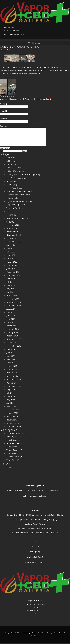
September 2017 (14, 346)
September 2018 (14, 306)
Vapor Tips (11, 460)
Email (2, 111)
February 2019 (13, 299)
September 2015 (14, 427)
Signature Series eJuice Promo (20, 201)
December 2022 (14, 232)
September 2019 (14, 275)
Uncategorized (13, 443)
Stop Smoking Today (16, 205)
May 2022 (11, 255)
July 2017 (11, 353)
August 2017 (12, 349)
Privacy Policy (13, 198)
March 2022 (12, 262)
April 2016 (11, 403)
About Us (11, 158)
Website (4, 119)
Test (8, 211)
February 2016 (13, 410)
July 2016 (11, 393)
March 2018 (12, 326)
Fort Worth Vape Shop (16, 178)
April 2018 (11, 322)
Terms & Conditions (15, 208)
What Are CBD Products (17, 218)
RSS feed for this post (53, 70)
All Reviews (11, 161)
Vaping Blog (12, 447)
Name (3, 104)
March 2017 (12, 366)
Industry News (13, 437)
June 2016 (11, 396)
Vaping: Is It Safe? (35, 557)
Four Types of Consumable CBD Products (35, 528)
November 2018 (14, 302)
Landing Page (13, 185)
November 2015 (14, 420)
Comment (4, 126)
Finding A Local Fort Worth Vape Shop (24, 175)
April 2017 (11, 363)
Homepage (11, 181)
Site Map (41, 633)
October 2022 (13, 238)
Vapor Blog (11, 215)
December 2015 (14, 416)
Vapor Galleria (13, 453)
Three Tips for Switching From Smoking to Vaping (35, 519)
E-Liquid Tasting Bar (16, 171)
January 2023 (12, 228)
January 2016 (12, 413)
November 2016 (14, 380)
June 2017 (11, 356)
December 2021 (14, 272)
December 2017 (14, 336)
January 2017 (12, 373)
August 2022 (12, 245)
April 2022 (11, 259)
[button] (39, 44)
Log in (9, 467)
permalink (5, 70)
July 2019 (11, 282)
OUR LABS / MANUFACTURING (20, 47)
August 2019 (12, 279)
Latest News (12, 440)
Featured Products (15, 433)
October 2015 (13, 423)
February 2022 (13, 265)
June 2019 (11, 285)
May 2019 (11, 289)
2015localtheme (17, 67)
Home (10, 490)
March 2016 (12, 406)
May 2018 (11, 319)
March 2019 (12, 295)
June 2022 (11, 252)
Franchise (30, 490)
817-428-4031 (35, 614)
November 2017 (14, 339)
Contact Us (11, 164)
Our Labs (19, 490)
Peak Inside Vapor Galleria (18, 195)
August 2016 (12, 390)
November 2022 (14, 235)
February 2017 (13, 369)
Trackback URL (35, 73)
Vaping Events (13, 450)
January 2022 (12, 269)
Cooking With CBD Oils (35, 524)
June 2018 (11, 316)
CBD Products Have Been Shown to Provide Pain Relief (35, 533)
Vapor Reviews (13, 457)
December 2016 (14, 376)
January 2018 (12, 332)
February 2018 (13, 329)
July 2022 (11, 248)
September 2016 (14, 386)
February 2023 (13, 225)
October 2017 (13, 343)
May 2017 (11, 359)
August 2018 (12, 309)
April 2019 (11, 292)
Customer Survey (14, 168)
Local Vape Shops (14, 188)
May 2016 (11, 400)
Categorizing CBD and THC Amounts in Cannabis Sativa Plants (35, 515)
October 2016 (13, 383)
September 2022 (14, 242)
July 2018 (11, 312)
